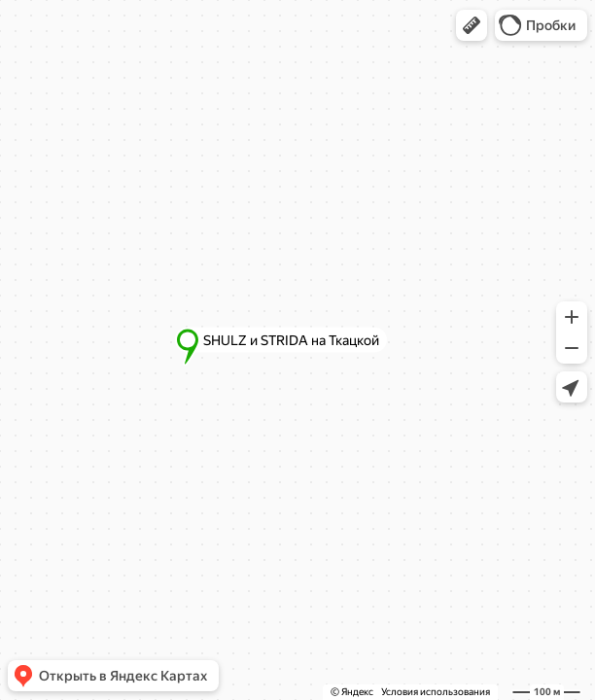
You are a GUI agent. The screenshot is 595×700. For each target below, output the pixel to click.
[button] (472, 25)
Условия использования (436, 692)
